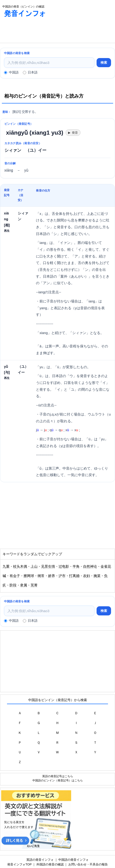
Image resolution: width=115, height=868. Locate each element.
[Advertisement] (37, 31)
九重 (6, 566)
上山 (34, 566)
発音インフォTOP (19, 864)
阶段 (13, 585)
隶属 (24, 585)
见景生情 (48, 566)
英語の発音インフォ (40, 860)
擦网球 (29, 576)
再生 (7, 231)
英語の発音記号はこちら (58, 776)
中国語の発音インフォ (73, 860)
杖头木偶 (20, 566)
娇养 (52, 576)
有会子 (15, 576)
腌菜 (97, 576)
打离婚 (74, 576)
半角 (76, 566)
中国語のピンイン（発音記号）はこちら (58, 780)
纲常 (41, 576)
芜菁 (34, 585)
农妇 (87, 576)
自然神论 (90, 566)
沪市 (62, 576)
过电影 (64, 566)
